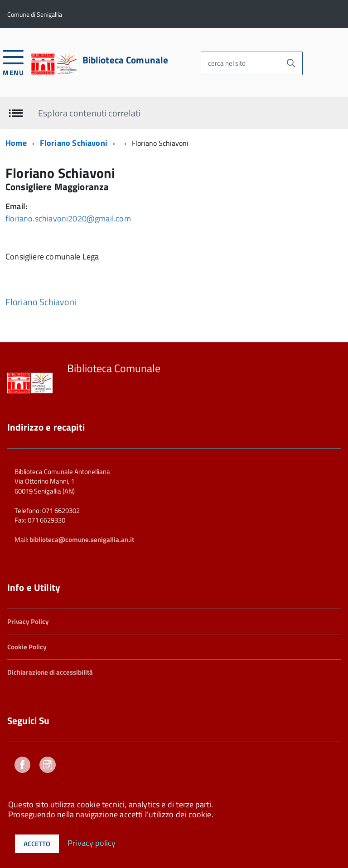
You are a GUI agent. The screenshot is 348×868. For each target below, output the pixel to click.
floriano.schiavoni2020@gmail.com (68, 218)
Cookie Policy (27, 647)
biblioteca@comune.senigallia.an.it (82, 540)
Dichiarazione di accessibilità (50, 672)
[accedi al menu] (13, 62)
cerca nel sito (227, 63)
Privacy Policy (28, 621)
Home (16, 143)
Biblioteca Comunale (126, 60)
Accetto (37, 844)
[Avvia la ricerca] (291, 63)
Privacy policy (92, 842)
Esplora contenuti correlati (89, 113)
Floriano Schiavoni (74, 143)
